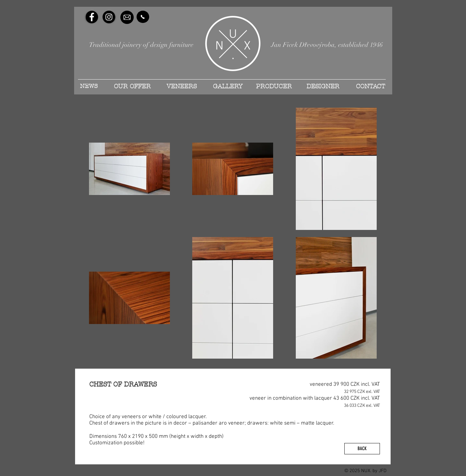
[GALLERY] (228, 86)
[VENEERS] (182, 86)
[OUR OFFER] (132, 86)
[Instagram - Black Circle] (109, 17)
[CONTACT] (370, 86)
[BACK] (362, 449)
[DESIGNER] (323, 86)
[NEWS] (89, 86)
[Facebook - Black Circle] (92, 17)
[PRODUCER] (274, 86)
